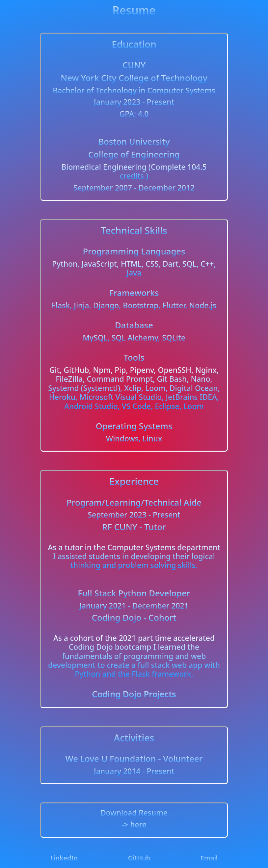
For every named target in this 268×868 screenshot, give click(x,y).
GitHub (139, 858)
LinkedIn (64, 858)
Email (209, 858)
